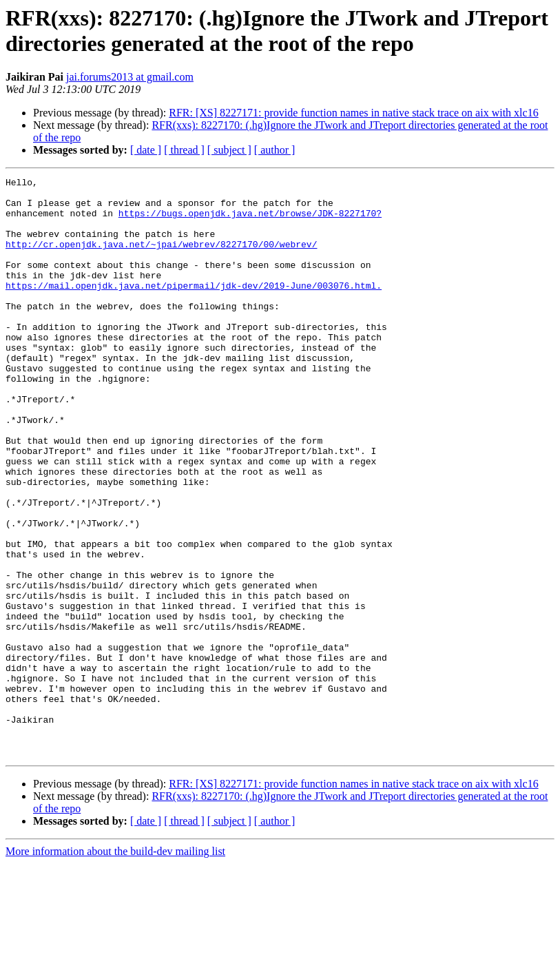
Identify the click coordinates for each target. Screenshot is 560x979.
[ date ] (146, 150)
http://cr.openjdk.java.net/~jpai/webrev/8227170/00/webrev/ (161, 258)
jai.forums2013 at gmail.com (130, 77)
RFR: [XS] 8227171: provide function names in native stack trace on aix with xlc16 (353, 113)
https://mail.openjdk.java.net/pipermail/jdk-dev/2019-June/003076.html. (194, 308)
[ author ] (275, 150)
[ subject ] (229, 150)
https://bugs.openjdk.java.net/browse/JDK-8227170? (250, 221)
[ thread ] (184, 150)
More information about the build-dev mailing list (115, 967)
